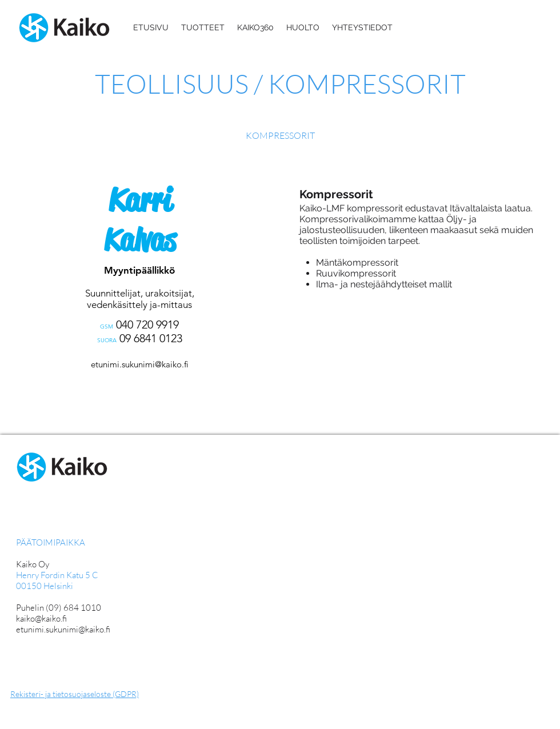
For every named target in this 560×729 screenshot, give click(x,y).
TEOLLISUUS (174, 83)
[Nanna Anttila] (142, 419)
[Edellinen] (13, 299)
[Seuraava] (270, 299)
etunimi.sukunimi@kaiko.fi (140, 364)
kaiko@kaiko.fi (41, 618)
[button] (203, 27)
